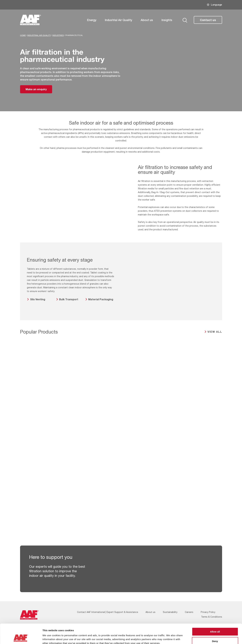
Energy (92, 20)
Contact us (208, 20)
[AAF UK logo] (31, 20)
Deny (215, 623)
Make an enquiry (36, 89)
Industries (58, 35)
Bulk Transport (69, 299)
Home (23, 35)
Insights (167, 20)
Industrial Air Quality (118, 20)
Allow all (215, 613)
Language (217, 5)
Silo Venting (38, 299)
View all (215, 332)
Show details (170, 638)
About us (147, 20)
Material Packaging (101, 299)
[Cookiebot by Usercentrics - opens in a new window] (21, 638)
